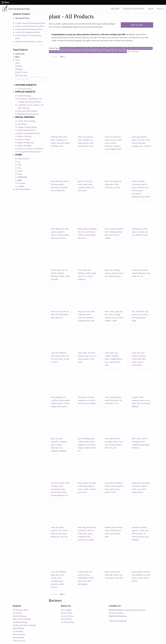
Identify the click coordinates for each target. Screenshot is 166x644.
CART (160, 9)
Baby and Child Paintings (27, 111)
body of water (56, 534)
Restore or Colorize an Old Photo (30, 149)
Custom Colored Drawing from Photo (30, 26)
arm (146, 232)
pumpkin (59, 397)
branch (145, 270)
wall (89, 445)
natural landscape (139, 143)
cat (19, 162)
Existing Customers (116, 613)
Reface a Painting (24, 136)
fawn (80, 190)
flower (53, 143)
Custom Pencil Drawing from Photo (29, 29)
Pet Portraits (18, 613)
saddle (114, 321)
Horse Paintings (19, 634)
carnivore (147, 146)
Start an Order (137, 25)
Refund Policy (66, 619)
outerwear (55, 353)
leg (138, 137)
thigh (58, 190)
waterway (64, 537)
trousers (81, 575)
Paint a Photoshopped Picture (29, 133)
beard (85, 184)
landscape (19, 69)
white (107, 530)
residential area (114, 362)
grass (86, 146)
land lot (135, 190)
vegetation (82, 400)
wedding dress (61, 140)
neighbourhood (116, 359)
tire (111, 181)
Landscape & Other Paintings (24, 625)
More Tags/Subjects (23, 189)
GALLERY (115, 9)
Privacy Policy (66, 613)
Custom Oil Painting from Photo (28, 32)
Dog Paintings (18, 628)
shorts (53, 190)
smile (60, 137)
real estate (21, 183)
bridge (53, 537)
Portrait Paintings (24, 96)
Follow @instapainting (118, 621)
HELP (151, 9)
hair (86, 572)
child (20, 165)
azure (144, 489)
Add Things (22, 124)
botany (61, 146)
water (107, 137)
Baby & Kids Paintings (22, 619)
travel (92, 146)
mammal (141, 187)
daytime (135, 356)
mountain (117, 137)
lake (120, 149)
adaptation (109, 184)
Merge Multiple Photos (27, 130)
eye (133, 235)
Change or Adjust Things (27, 127)
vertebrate (136, 184)
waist (92, 359)
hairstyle (63, 353)
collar (86, 489)
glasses (81, 181)
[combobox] (30, 79)
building (18, 66)
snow (148, 400)
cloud (17, 63)
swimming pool (57, 581)
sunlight (135, 146)
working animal (84, 187)
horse (107, 311)
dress (146, 314)
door (84, 238)
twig (148, 273)
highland (114, 149)
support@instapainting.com (135, 610)
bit (111, 448)
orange (53, 406)
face (141, 229)
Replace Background (26, 143)
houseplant (63, 187)
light (94, 273)
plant (65, 137)
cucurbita (54, 400)
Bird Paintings (18, 637)
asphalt (91, 540)
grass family (61, 238)
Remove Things (24, 139)
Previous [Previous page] (55, 57)
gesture (86, 143)
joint (53, 181)
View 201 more (21, 75)
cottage (108, 238)
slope (134, 403)
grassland (146, 197)
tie (58, 235)
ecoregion (140, 181)
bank (121, 578)
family (20, 171)
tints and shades (62, 314)
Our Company (66, 610)
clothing (54, 137)
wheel (114, 492)
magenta (93, 403)
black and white (24, 159)
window (81, 235)
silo (60, 530)
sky (84, 137)
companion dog (84, 321)
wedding (21, 186)
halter (111, 314)
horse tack (115, 318)
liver (115, 448)
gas (58, 537)
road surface (90, 232)
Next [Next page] (63, 57)
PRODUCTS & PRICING (134, 9)
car (66, 270)
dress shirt (65, 229)
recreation (109, 187)
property (86, 229)
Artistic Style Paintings (27, 121)
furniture (142, 356)
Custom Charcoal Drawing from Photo (30, 23)
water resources (111, 140)
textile (112, 534)
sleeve (61, 359)
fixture (117, 235)
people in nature (21, 72)
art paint (91, 397)
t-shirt (116, 184)
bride (53, 140)
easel (142, 353)
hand (84, 311)
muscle (66, 181)
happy (80, 143)
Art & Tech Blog (67, 622)
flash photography (139, 318)
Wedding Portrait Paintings (28, 114)
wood (17, 60)
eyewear (117, 187)
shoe (143, 311)
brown (134, 270)
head (134, 232)
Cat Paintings (18, 631)
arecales (63, 311)
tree (91, 140)
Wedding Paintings (20, 622)
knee (63, 190)
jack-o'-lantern (64, 403)
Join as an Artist (19, 641)
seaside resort (56, 578)
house (20, 174)
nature (107, 143)
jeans (145, 229)
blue (57, 575)
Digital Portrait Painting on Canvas (29, 41)
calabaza (54, 403)
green (85, 397)
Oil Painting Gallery (21, 610)
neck (56, 359)
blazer (53, 238)
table (107, 365)
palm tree (59, 318)
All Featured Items (25, 89)
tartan (80, 184)
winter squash (64, 400)
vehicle (54, 273)
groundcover (83, 540)
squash (65, 406)
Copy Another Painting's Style (29, 152)
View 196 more (133, 51)
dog (19, 168)
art (142, 276)
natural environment (59, 492)
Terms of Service (67, 616)
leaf (143, 140)
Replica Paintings (24, 146)
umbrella (54, 584)
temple (86, 140)
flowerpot (60, 143)
